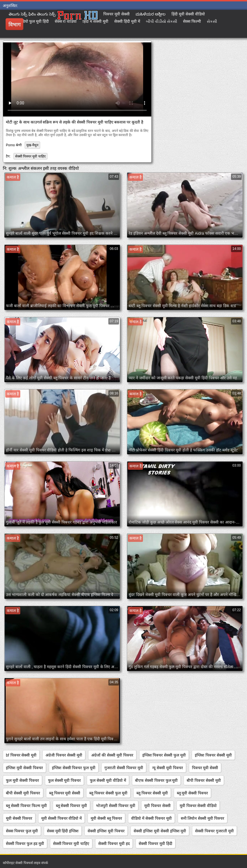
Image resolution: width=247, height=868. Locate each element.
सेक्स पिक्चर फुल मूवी (22, 831)
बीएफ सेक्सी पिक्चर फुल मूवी (156, 780)
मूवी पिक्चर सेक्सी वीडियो (198, 806)
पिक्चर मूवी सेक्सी (205, 768)
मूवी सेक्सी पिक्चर (19, 818)
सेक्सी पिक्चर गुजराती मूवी (214, 831)
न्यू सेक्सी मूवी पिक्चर (168, 768)
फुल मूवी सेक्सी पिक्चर (22, 780)
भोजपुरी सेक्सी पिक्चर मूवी (116, 806)
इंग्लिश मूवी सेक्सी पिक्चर (24, 768)
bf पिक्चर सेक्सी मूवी (21, 755)
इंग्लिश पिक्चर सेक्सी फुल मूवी (164, 755)
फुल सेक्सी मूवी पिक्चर (65, 780)
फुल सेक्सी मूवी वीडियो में (108, 780)
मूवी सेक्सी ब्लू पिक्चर (106, 818)
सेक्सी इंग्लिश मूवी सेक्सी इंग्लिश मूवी (160, 831)
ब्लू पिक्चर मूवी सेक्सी (65, 793)
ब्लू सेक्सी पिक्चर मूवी (72, 806)
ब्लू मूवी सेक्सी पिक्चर (193, 793)
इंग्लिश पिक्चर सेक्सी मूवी (213, 755)
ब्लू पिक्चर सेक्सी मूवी (152, 793)
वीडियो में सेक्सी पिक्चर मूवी (151, 818)
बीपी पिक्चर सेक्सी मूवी (204, 780)
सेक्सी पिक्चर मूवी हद (114, 844)
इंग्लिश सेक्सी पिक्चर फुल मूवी (74, 768)
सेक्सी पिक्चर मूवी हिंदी (155, 844)
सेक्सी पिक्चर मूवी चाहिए (30, 156)
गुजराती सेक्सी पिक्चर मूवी (124, 768)
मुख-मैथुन (32, 145)
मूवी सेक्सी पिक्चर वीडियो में (62, 818)
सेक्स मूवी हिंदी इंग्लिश (63, 831)
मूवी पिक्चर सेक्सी (157, 806)
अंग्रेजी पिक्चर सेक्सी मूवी (64, 755)
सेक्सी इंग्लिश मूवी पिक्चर (106, 831)
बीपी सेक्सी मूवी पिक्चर (23, 793)
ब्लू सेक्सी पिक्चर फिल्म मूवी (26, 806)
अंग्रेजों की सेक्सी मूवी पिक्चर (112, 755)
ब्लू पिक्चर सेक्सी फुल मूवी (108, 793)
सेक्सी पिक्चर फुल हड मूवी (25, 844)
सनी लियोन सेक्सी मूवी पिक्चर (203, 818)
